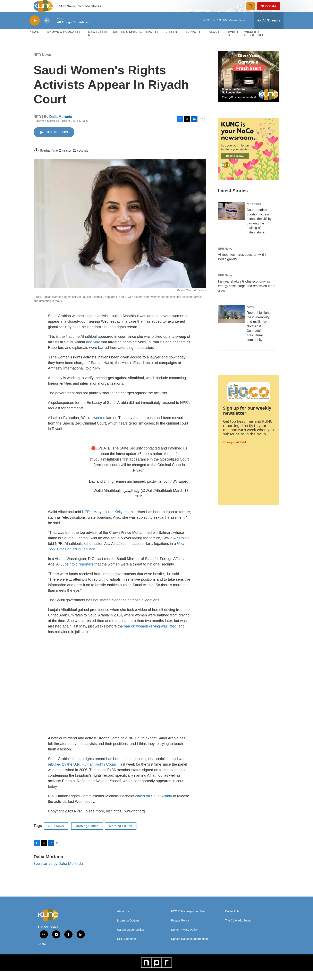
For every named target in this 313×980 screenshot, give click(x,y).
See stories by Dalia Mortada (58, 873)
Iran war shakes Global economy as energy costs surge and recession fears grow (247, 295)
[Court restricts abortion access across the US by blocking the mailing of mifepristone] (231, 220)
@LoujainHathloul (104, 469)
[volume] (47, 30)
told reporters (83, 573)
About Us (123, 921)
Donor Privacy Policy (184, 939)
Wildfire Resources (254, 43)
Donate (273, 11)
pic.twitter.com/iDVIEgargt (168, 491)
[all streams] (269, 30)
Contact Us (232, 921)
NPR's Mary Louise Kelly (102, 521)
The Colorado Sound (238, 930)
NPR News (42, 64)
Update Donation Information (189, 948)
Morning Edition (87, 835)
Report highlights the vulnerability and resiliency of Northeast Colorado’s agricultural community (259, 335)
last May (93, 351)
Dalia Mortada (61, 126)
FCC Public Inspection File (188, 921)
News (250, 316)
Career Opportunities (130, 939)
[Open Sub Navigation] (33, 47)
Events (233, 43)
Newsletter (98, 43)
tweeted (99, 427)
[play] (35, 30)
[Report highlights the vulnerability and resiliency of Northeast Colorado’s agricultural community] (231, 323)
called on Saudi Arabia (154, 805)
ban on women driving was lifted (150, 635)
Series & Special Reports (136, 41)
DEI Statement (126, 948)
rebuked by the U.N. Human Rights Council (83, 774)
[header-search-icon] (252, 11)
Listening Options (128, 930)
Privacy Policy (180, 930)
